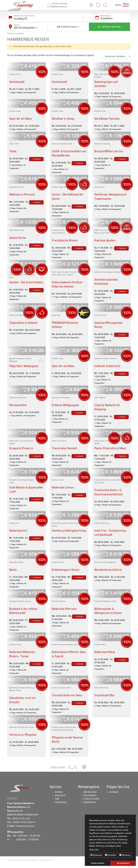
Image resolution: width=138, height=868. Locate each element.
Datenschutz (62, 808)
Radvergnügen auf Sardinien (107, 82)
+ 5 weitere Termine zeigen (121, 663)
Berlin (13, 573)
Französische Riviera (66, 239)
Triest (13, 149)
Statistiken (111, 855)
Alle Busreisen (91, 797)
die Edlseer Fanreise (108, 116)
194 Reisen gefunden (109, 25)
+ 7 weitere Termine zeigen (79, 498)
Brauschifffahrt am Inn (110, 149)
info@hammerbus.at (57, 6)
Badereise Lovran (64, 489)
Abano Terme (18, 235)
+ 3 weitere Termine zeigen (37, 668)
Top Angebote (91, 800)
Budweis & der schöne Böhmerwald (24, 614)
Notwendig (96, 855)
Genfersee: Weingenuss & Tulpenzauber (110, 194)
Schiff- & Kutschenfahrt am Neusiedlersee (68, 151)
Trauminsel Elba (105, 698)
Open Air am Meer (22, 116)
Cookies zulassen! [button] (98, 863)
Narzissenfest (19, 407)
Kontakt (59, 797)
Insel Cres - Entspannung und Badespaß (112, 535)
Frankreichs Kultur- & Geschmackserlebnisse (110, 495)
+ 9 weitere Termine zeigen (36, 541)
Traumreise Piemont (66, 450)
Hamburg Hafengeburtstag (64, 538)
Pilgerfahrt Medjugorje (25, 368)
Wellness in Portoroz (23, 192)
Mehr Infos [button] (94, 849)
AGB (57, 804)
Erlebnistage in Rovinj (67, 573)
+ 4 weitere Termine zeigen (79, 620)
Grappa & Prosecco (22, 450)
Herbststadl (17, 80)
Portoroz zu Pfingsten (24, 738)
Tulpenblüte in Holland (25, 325)
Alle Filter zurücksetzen (16, 31)
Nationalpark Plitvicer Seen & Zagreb (67, 657)
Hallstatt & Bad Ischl (108, 368)
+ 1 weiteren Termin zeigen (121, 157)
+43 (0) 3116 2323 (58, 2)
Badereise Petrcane (65, 612)
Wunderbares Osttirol (109, 573)
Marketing (125, 855)
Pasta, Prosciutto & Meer (111, 450)
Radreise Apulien (106, 239)
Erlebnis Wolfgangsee (67, 407)
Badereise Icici (19, 532)
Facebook (113, 797)
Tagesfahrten (90, 808)
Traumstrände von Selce (68, 698)
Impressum (61, 800)
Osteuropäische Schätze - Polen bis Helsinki (68, 284)
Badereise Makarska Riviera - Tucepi (23, 657)
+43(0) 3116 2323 (22, 823)
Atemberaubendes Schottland (107, 280)
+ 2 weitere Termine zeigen (36, 157)
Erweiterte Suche (67, 25)
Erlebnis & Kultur (92, 804)
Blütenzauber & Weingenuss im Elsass (110, 614)
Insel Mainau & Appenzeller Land (21, 491)
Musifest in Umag (64, 116)
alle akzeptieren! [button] (123, 863)
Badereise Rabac (106, 655)
